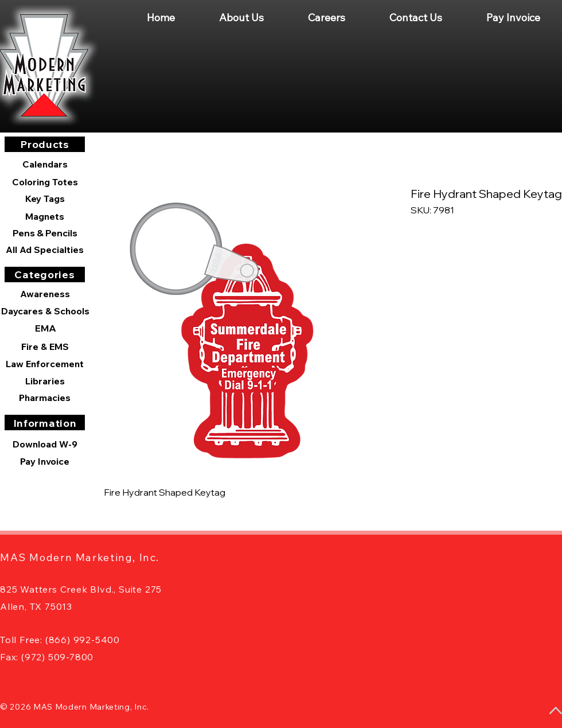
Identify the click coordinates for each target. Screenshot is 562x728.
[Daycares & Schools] (45, 311)
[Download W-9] (45, 444)
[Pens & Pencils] (45, 233)
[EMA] (45, 328)
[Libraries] (45, 381)
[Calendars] (45, 164)
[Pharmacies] (45, 398)
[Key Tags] (45, 198)
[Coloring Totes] (45, 182)
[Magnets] (45, 216)
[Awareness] (45, 294)
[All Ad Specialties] (45, 250)
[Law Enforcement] (45, 364)
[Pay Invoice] (45, 461)
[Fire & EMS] (45, 347)
